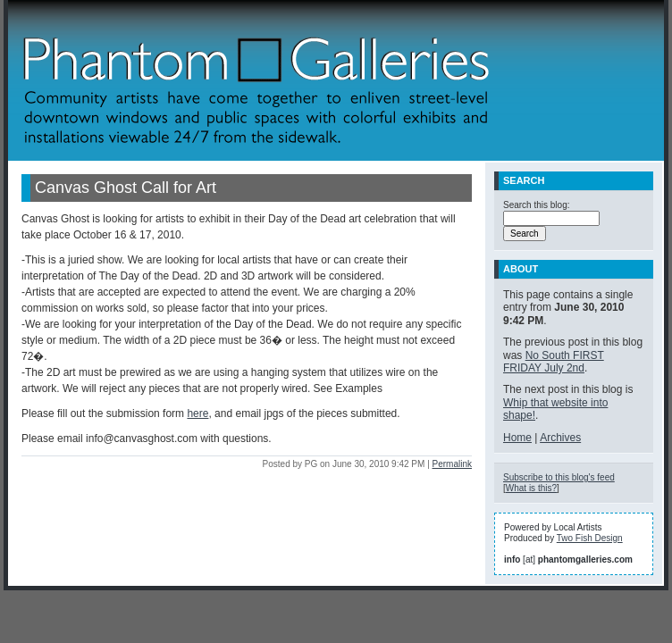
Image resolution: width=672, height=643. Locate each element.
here (197, 413)
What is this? (531, 488)
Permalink (452, 464)
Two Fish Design (590, 538)
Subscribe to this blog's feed (559, 477)
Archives (560, 438)
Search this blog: (537, 205)
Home (517, 438)
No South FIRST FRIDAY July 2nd (554, 362)
